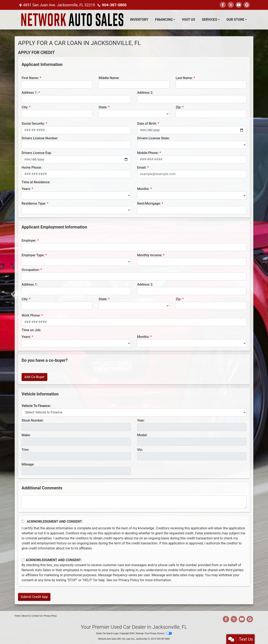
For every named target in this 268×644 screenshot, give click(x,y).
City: (25, 107)
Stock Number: (33, 420)
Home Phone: (32, 167)
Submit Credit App (34, 597)
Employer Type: (33, 255)
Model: (142, 435)
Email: (142, 167)
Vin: (140, 450)
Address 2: (145, 93)
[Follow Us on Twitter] (231, 5)
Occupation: (31, 270)
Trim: (25, 450)
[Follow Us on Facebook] (223, 5)
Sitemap (140, 633)
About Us (26, 616)
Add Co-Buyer (34, 377)
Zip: (178, 107)
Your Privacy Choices (158, 633)
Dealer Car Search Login (107, 633)
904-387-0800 (114, 5)
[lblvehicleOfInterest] (134, 412)
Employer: (29, 241)
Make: (26, 435)
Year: (141, 420)
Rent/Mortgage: (149, 203)
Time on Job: (31, 330)
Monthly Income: (150, 255)
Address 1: (30, 93)
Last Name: (184, 78)
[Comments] (134, 502)
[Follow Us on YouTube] (239, 5)
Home (17, 616)
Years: (26, 189)
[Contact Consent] (23, 560)
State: (103, 107)
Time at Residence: (36, 182)
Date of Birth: (147, 124)
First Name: (30, 78)
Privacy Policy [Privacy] (50, 616)
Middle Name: (109, 78)
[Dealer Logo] (72, 20)
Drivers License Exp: (37, 153)
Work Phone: (31, 315)
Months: (143, 189)
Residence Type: (34, 203)
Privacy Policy (129, 580)
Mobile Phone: (148, 153)
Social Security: (33, 124)
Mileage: (28, 464)
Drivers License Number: (40, 138)
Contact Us (37, 616)
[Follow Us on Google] (247, 5)
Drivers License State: (153, 138)
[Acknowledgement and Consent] (23, 521)
